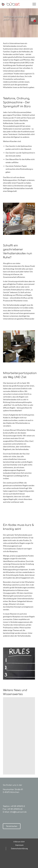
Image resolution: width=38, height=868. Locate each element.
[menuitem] (33, 4)
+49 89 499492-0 (18, 806)
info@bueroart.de (18, 812)
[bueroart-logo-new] (16, 4)
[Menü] (33, 4)
